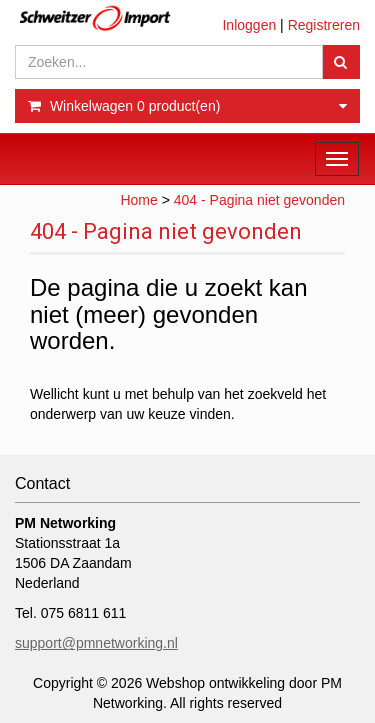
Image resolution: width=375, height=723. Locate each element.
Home (138, 200)
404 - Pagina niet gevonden (259, 200)
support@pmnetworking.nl (96, 643)
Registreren (324, 25)
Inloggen (249, 25)
